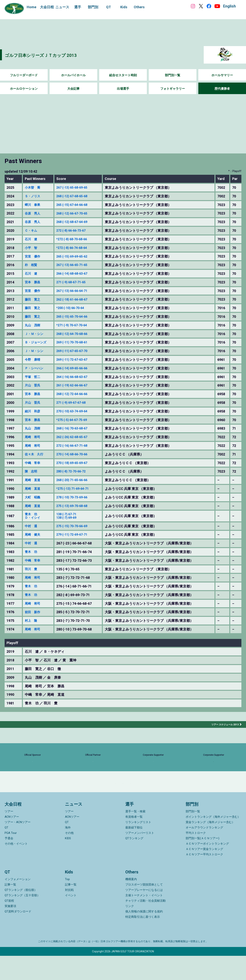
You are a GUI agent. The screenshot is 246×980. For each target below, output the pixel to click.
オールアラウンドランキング (204, 852)
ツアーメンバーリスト (140, 857)
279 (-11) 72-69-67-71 (76, 536)
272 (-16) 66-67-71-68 (76, 446)
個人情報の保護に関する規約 (144, 936)
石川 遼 (32, 239)
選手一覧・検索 (135, 836)
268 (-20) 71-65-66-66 (76, 480)
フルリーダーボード (24, 75)
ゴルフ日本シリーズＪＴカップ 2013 (53, 55)
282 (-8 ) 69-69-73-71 (76, 596)
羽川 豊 (32, 570)
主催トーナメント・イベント (144, 920)
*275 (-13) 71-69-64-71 (77, 489)
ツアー (9, 836)
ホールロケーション (24, 89)
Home (32, 7)
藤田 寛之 (33, 299)
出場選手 (123, 89)
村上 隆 (32, 622)
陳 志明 (32, 471)
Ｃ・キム (32, 231)
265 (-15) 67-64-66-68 (76, 205)
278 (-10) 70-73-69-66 (76, 497)
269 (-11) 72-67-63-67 (76, 360)
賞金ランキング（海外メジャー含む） (210, 846)
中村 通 (32, 527)
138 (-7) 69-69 (70, 518)
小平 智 (32, 248)
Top (67, 903)
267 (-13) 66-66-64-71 (76, 291)
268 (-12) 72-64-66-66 (76, 394)
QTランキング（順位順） (21, 914)
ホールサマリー (222, 75)
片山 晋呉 (33, 385)
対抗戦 (69, 914)
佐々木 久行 (35, 454)
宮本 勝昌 (33, 282)
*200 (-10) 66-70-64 (74, 308)
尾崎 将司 (33, 437)
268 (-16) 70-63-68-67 (76, 428)
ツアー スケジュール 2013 (223, 725)
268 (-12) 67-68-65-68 (76, 196)
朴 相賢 (32, 265)
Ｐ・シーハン (35, 368)
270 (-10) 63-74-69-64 (76, 411)
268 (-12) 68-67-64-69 (76, 222)
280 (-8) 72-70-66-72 (75, 471)
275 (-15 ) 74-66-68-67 (77, 604)
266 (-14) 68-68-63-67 (76, 274)
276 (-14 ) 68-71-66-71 (77, 587)
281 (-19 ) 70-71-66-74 (77, 553)
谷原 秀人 (33, 213)
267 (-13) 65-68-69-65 (76, 188)
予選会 (9, 862)
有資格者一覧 (134, 841)
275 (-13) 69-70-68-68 (76, 506)
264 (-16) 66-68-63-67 (76, 377)
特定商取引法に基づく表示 (143, 941)
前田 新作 (33, 613)
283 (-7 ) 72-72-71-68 (76, 579)
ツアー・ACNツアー (18, 846)
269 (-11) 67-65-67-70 (76, 351)
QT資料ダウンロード (18, 936)
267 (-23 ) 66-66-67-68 (77, 544)
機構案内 (131, 903)
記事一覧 (10, 909)
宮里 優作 (33, 256)
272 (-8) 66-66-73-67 (75, 231)
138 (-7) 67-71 (70, 514)
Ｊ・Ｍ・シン (35, 334)
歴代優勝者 (222, 89)
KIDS (68, 862)
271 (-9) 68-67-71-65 (75, 282)
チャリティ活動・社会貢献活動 (145, 925)
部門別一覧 (173, 75)
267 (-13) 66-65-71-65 (76, 265)
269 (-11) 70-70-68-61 (76, 342)
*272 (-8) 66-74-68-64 (76, 248)
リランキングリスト (138, 846)
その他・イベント (16, 868)
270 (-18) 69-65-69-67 (76, 463)
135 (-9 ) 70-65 (71, 570)
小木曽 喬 (33, 188)
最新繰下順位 (134, 852)
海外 (68, 852)
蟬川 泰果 (33, 205)
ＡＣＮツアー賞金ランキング (204, 873)
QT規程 (9, 925)
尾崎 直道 (33, 480)
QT (6, 852)
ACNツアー (12, 841)
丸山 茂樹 (33, 325)
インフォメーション (18, 903)
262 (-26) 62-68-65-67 (76, 437)
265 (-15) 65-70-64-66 (76, 317)
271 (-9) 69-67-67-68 (75, 403)
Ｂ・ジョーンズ (37, 342)
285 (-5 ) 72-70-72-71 (76, 613)
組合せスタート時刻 (123, 75)
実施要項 (10, 930)
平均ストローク (196, 857)
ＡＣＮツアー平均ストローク (204, 879)
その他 (69, 857)
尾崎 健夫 (33, 536)
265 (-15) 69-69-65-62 (76, 256)
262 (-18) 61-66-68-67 (76, 299)
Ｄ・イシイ (33, 518)
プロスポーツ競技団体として (144, 909)
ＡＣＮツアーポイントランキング (207, 868)
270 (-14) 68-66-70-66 (76, 454)
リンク (130, 930)
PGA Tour (11, 857)
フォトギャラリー (173, 89)
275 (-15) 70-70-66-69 (76, 527)
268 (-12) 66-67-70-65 (76, 213)
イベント (71, 920)
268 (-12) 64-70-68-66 (76, 334)
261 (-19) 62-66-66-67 (76, 385)
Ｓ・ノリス (33, 196)
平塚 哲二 (33, 377)
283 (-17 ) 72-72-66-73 (77, 561)
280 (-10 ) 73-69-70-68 (77, 630)
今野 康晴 (33, 360)
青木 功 (32, 514)
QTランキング (134, 862)
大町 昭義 (33, 497)
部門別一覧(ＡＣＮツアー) (202, 862)
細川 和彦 (33, 411)
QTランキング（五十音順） (22, 920)
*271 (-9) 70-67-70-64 (76, 325)
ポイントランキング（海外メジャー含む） (213, 841)
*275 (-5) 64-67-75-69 (76, 420)
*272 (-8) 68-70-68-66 (76, 239)
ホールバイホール (73, 75)
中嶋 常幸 (33, 463)
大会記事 (73, 89)
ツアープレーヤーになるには (144, 914)
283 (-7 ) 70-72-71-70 (76, 622)
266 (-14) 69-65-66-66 (76, 368)
